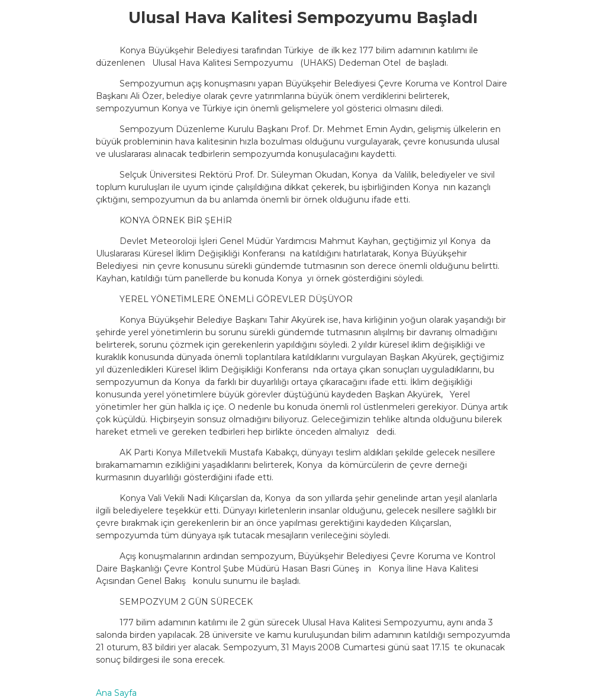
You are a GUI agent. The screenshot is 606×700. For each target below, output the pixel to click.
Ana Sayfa (116, 693)
